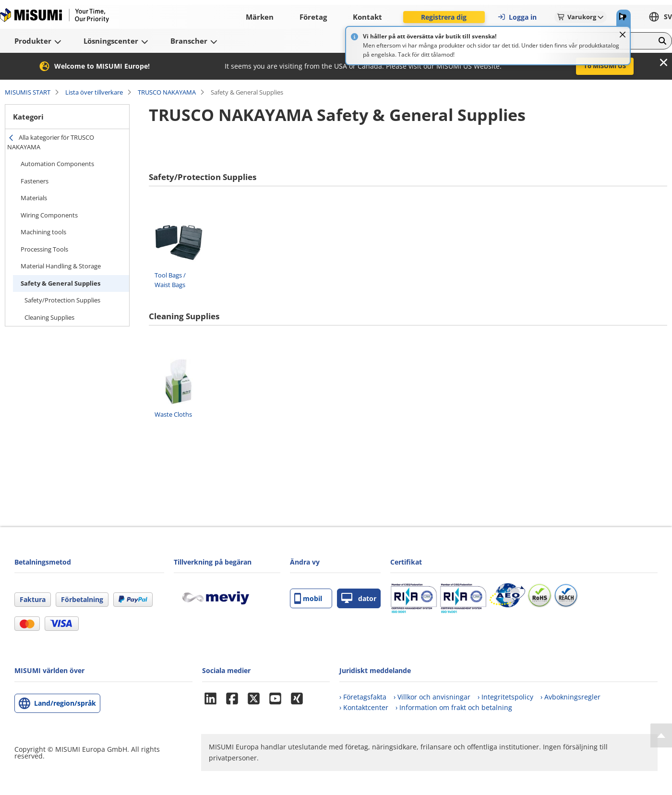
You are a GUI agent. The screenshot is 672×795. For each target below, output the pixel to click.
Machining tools (43, 232)
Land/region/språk (65, 703)
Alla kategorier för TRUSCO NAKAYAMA (51, 142)
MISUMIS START (28, 92)
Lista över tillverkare (94, 92)
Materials (34, 198)
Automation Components (57, 164)
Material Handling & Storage (61, 266)
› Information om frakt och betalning (454, 707)
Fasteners (35, 181)
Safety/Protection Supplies (62, 300)
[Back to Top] (661, 735)
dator (359, 598)
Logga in (517, 17)
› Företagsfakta (363, 697)
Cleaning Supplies (49, 317)
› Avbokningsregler (570, 697)
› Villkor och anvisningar (432, 697)
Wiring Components (49, 215)
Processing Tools (44, 249)
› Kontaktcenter (364, 707)
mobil (308, 598)
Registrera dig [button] (444, 17)
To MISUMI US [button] (605, 66)
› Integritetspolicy (505, 697)
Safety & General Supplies (60, 283)
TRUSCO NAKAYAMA (167, 92)
